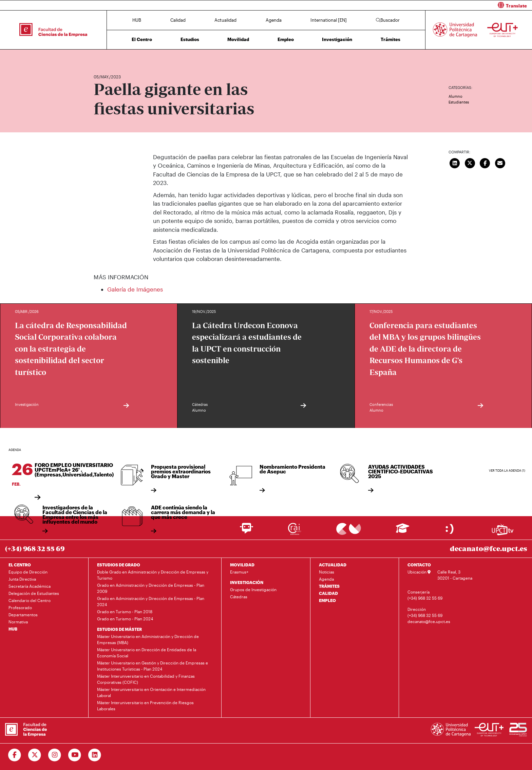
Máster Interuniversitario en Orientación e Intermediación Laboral (151, 692)
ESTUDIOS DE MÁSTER (119, 629)
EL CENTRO (20, 565)
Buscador (388, 20)
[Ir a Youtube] (75, 755)
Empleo (286, 39)
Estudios (190, 39)
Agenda (274, 20)
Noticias (327, 572)
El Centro (142, 39)
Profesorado (20, 607)
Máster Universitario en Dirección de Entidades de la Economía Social (147, 653)
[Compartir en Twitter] (470, 163)
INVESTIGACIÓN (247, 582)
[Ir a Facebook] (15, 755)
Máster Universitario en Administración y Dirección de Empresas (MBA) (148, 639)
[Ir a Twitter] (35, 755)
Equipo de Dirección (28, 572)
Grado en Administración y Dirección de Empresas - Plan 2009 (151, 588)
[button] (402, 5)
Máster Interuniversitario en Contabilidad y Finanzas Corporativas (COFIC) (146, 679)
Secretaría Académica (30, 586)
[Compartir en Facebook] (485, 163)
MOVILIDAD (242, 565)
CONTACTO (419, 565)
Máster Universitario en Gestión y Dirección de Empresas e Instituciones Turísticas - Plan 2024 (153, 666)
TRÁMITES (329, 586)
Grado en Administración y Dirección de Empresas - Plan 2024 (151, 601)
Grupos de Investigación (253, 589)
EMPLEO (327, 600)
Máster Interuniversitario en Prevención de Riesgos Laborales (145, 706)
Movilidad (238, 39)
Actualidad (225, 20)
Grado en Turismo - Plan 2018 (125, 612)
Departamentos (23, 615)
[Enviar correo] (500, 163)
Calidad (178, 20)
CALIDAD (328, 593)
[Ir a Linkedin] (95, 755)
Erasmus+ (239, 572)
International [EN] (329, 20)
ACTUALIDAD (333, 565)
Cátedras (239, 597)
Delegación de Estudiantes (34, 593)
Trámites (391, 39)
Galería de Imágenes (135, 289)
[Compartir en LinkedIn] (455, 163)
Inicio (99, 57)
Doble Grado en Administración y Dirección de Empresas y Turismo (153, 575)
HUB (137, 20)
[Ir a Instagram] (55, 755)
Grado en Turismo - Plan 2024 (125, 619)
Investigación (337, 39)
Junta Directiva (22, 579)
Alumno (455, 96)
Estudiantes (459, 102)
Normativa (18, 622)
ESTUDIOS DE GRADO (119, 565)
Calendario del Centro (30, 600)
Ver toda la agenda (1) (507, 471)
